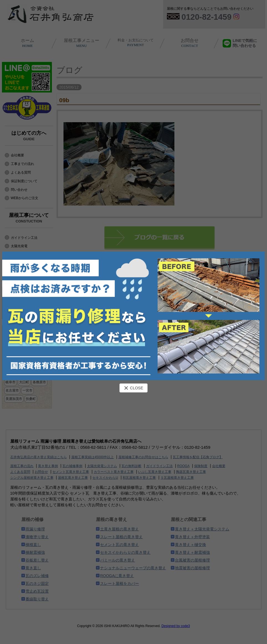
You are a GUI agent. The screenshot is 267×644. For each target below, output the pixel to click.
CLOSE (133, 388)
